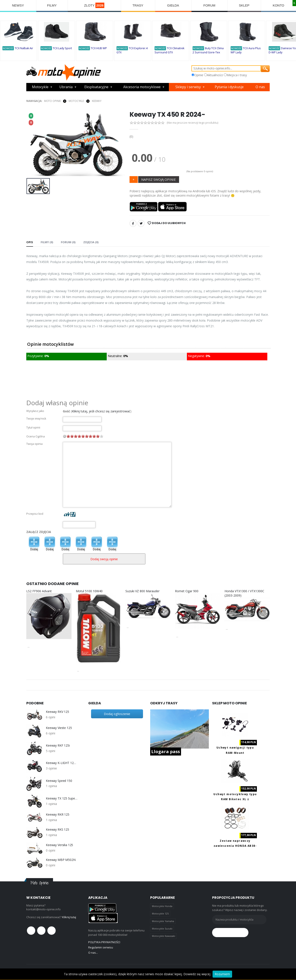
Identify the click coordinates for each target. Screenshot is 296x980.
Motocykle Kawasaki (164, 936)
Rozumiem (222, 974)
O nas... (93, 953)
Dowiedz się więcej (197, 974)
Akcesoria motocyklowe (142, 87)
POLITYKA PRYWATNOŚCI (104, 942)
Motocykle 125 (160, 913)
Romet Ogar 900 (187, 591)
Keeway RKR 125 (58, 815)
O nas (260, 87)
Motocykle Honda (162, 906)
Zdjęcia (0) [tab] (90, 242)
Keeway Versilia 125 (59, 845)
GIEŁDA (173, 5)
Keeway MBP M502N (61, 860)
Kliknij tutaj (69, 917)
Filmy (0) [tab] (47, 242)
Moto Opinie (52, 101)
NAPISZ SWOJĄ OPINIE (159, 179)
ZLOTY (94, 5)
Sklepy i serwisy (189, 87)
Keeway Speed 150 (59, 781)
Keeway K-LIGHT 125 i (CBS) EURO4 (62, 763)
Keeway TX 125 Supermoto (62, 798)
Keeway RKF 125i (58, 746)
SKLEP (244, 5)
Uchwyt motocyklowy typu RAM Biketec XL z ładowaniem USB (235, 799)
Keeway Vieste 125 (59, 728)
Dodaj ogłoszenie (117, 714)
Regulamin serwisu (101, 947)
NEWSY (18, 5)
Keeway (97, 101)
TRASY (138, 5)
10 (101, 436)
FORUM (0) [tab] (68, 242)
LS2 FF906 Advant (39, 591)
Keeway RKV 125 (57, 712)
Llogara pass (166, 751)
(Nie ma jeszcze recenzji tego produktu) (193, 123)
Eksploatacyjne (96, 87)
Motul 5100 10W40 (89, 591)
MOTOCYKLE (76, 101)
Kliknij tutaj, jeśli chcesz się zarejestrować (101, 411)
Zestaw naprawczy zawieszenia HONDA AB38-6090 (235, 846)
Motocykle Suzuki (162, 929)
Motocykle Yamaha (163, 921)
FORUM (209, 5)
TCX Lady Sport (62, 48)
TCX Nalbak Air (24, 48)
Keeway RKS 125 (57, 830)
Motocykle (40, 87)
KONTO (279, 5)
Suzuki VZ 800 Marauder (142, 591)
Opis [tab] (30, 242)
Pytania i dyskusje (230, 87)
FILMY (52, 5)
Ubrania (66, 87)
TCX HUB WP (99, 48)
